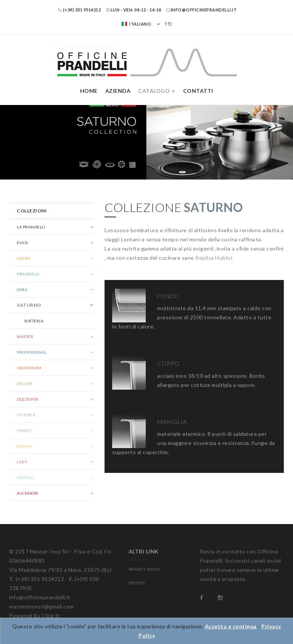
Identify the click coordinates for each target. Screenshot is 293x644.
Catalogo (154, 91)
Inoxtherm (29, 368)
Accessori (28, 493)
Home (89, 91)
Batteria (34, 321)
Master (25, 337)
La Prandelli (31, 227)
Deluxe (25, 383)
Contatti (198, 91)
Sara (22, 290)
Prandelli (28, 274)
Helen (24, 258)
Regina (25, 446)
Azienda (118, 91)
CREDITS (137, 583)
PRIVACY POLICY (145, 569)
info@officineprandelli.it (201, 10)
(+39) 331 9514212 (80, 10)
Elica (23, 243)
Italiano (136, 24)
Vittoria (26, 415)
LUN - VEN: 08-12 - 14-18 (134, 10)
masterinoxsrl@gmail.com (42, 606)
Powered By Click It (35, 616)
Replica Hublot (214, 258)
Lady (22, 462)
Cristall (26, 477)
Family (24, 430)
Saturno (29, 305)
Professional (32, 352)
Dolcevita (28, 399)
